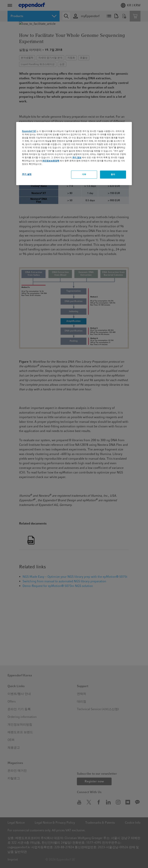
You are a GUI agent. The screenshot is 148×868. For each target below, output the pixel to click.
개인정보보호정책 (51, 161)
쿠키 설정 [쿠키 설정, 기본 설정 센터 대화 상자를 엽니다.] (27, 174)
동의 (113, 174)
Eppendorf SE (29, 131)
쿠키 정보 (77, 157)
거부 (84, 174)
